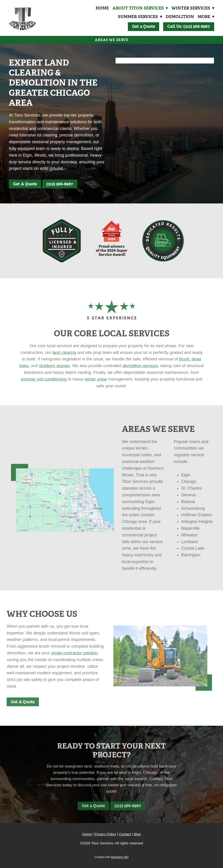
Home (101, 8)
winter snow (96, 385)
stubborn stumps (54, 371)
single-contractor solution (69, 653)
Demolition (179, 17)
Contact (125, 834)
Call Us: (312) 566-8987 (189, 26)
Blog (137, 834)
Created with (111, 857)
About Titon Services (140, 8)
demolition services (140, 371)
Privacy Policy (105, 834)
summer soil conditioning (44, 385)
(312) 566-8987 (60, 184)
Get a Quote (144, 26)
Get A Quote (25, 184)
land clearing (64, 358)
